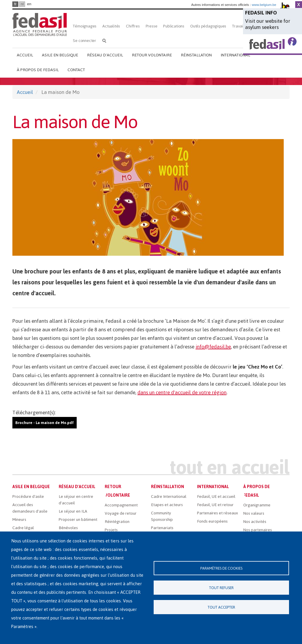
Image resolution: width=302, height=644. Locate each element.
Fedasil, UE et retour (215, 505)
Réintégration (117, 522)
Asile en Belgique (60, 55)
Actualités (111, 26)
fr (15, 4)
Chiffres (133, 26)
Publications (174, 26)
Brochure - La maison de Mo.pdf (45, 423)
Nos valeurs (254, 513)
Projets (111, 530)
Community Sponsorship (162, 516)
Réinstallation (196, 55)
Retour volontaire (152, 55)
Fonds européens (212, 521)
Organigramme (257, 505)
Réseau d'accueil (105, 55)
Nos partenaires (258, 530)
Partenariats (162, 528)
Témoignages (85, 26)
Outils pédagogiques (208, 26)
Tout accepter (221, 607)
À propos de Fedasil (38, 70)
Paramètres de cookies (221, 568)
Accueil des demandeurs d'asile (30, 508)
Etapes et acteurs (167, 505)
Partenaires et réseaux (218, 513)
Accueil (25, 55)
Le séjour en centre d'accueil (76, 500)
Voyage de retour (121, 513)
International (235, 55)
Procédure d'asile (28, 497)
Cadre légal (23, 528)
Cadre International (169, 497)
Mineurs (19, 520)
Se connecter (84, 41)
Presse (152, 26)
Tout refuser (221, 588)
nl (22, 4)
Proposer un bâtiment (78, 520)
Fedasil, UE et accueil (216, 497)
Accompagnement (121, 505)
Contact (76, 70)
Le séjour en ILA (73, 511)
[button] (151, 197)
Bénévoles (68, 528)
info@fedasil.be (213, 347)
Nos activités (255, 522)
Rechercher (104, 41)
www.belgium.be (264, 5)
